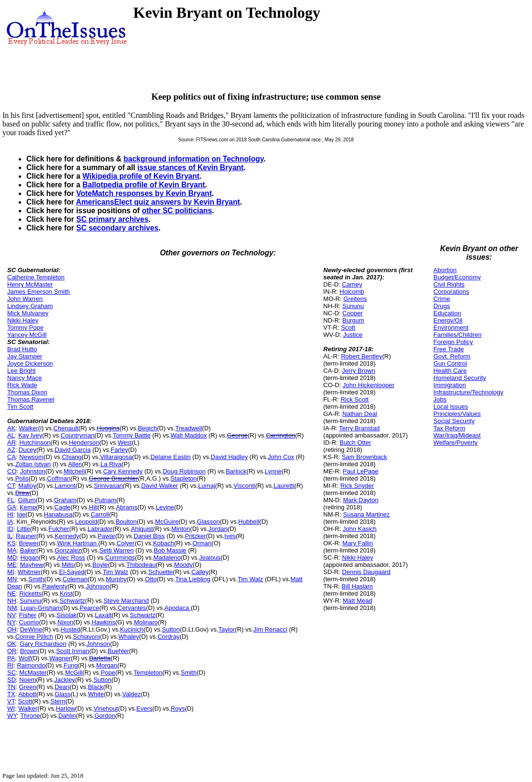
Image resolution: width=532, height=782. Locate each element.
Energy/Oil (448, 320)
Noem (28, 680)
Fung (71, 665)
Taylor (227, 629)
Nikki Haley (23, 320)
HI (10, 514)
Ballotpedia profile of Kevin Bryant (144, 185)
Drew (23, 493)
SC (12, 673)
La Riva (111, 464)
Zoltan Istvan (33, 464)
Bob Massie (170, 550)
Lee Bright (21, 371)
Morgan (107, 665)
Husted (70, 629)
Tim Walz (115, 572)
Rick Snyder (357, 486)
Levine (165, 507)
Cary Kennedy (123, 471)
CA (12, 457)
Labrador (100, 529)
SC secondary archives (117, 228)
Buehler (119, 651)
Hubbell (249, 522)
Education (447, 313)
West (125, 443)
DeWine (31, 629)
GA (12, 507)
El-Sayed (72, 572)
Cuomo (29, 622)
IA (10, 522)
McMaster (33, 673)
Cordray (169, 637)
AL (11, 435)
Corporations (451, 292)
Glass (63, 694)
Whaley (129, 637)
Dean (62, 687)
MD (12, 558)
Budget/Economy (457, 277)
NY (11, 622)
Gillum (27, 500)
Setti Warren (116, 550)
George (237, 435)
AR (12, 443)
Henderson (84, 443)
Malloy (27, 486)
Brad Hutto (22, 349)
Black (95, 687)
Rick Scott (355, 399)
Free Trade (449, 349)
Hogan (29, 558)
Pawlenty (55, 586)
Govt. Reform (452, 356)
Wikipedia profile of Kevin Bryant (141, 176)
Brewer (29, 543)
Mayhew (32, 565)
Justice (353, 335)
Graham (65, 500)
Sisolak (67, 615)
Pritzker (196, 536)
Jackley (64, 680)
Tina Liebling (192, 579)
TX (11, 694)
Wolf (25, 658)
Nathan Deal (359, 414)
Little (23, 529)
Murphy (116, 579)
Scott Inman (73, 651)
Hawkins (103, 622)
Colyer (126, 543)
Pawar (107, 536)
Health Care (450, 371)
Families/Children (457, 335)
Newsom (31, 457)
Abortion (445, 270)
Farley (119, 450)
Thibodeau (141, 565)
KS (11, 543)
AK (11, 428)
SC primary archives (112, 219)
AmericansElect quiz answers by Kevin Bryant (158, 202)
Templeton (148, 673)
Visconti (244, 486)
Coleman (75, 579)
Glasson (208, 522)
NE (12, 593)
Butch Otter (356, 443)
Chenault (66, 428)
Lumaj (206, 486)
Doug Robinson (184, 471)
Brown (29, 651)
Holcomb (352, 292)
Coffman (59, 478)
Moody (183, 565)
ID (10, 529)
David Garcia (73, 450)
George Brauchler (113, 478)
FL (11, 500)
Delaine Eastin (171, 457)
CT (11, 486)
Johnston (33, 471)
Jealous (210, 558)
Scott (25, 701)
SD (12, 680)
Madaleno (167, 558)
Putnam (106, 500)
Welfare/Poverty (455, 443)
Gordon (105, 716)
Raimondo (31, 665)
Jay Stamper (25, 356)
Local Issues (451, 407)
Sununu (30, 601)
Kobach (163, 543)
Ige (21, 514)
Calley (200, 572)
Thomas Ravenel (31, 399)
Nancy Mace (24, 378)
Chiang (72, 457)
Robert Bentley (361, 356)
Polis (22, 478)
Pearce (89, 608)
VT (11, 701)
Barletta (100, 658)
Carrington (281, 435)
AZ (11, 450)
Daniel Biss (149, 536)
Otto (151, 579)
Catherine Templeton (36, 277)
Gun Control (450, 363)
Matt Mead (357, 601)
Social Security (454, 421)
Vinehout (106, 708)
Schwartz (72, 601)
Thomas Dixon (27, 392)
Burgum (353, 320)
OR (12, 651)
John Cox (281, 457)
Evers (145, 708)
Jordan (218, 529)
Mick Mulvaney (28, 313)
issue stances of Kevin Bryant (190, 167)
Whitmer (29, 572)
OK (12, 644)
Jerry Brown (359, 371)
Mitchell (74, 471)
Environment (451, 328)
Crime (442, 299)
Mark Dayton (361, 500)
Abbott (27, 694)
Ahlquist (142, 529)
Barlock (236, 471)
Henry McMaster (30, 284)
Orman (202, 543)
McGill (74, 673)
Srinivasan (109, 486)
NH (12, 601)
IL (10, 536)
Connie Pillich (34, 637)
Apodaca (178, 608)
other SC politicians (177, 211)
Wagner (60, 658)
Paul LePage (360, 471)
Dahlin (67, 716)
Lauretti (284, 486)
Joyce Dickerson (30, 363)
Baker (28, 550)
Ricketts (30, 593)
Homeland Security (460, 378)
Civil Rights (449, 284)
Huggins (108, 428)
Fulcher (59, 529)
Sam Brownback (364, 457)
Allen (75, 464)
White (96, 694)
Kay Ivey (30, 435)
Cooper (353, 313)
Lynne (273, 471)
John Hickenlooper (369, 385)
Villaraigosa (116, 457)
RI (10, 665)
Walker (29, 428)
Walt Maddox (189, 435)
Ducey (28, 450)
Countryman (77, 435)
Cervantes (132, 608)
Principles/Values (457, 414)
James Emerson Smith (39, 292)
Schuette (161, 572)
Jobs (440, 399)
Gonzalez (68, 550)
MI (11, 572)
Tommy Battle (132, 435)
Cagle (62, 507)
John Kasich (360, 529)
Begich (148, 428)
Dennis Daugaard (366, 572)
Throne (30, 716)
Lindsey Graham (30, 306)
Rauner (26, 536)
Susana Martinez (367, 514)
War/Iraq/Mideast (457, 435)
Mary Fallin (358, 543)
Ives (230, 536)
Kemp (28, 507)
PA (11, 658)
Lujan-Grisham (40, 608)
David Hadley (229, 457)
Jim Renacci (271, 629)
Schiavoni (86, 637)
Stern (58, 701)
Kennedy (67, 536)
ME (12, 565)
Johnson (98, 586)
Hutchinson (35, 443)
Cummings (120, 558)
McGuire (167, 522)
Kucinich (132, 629)
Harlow (65, 708)
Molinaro (146, 622)
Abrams (127, 507)
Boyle (100, 565)
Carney (352, 284)
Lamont (65, 486)
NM (12, 608)
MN (12, 579)
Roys (178, 708)
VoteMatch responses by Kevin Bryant (144, 193)
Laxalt (103, 615)
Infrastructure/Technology (468, 392)
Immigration (450, 385)
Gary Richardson (43, 644)
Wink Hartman (78, 543)
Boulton (126, 522)
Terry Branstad (360, 428)
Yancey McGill (27, 335)
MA (12, 550)
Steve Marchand (126, 601)
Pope (108, 673)
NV (12, 615)
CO (12, 471)
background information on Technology (194, 159)
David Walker (160, 486)
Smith (36, 579)
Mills (68, 565)
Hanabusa (58, 514)
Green (28, 687)
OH (12, 629)
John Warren (25, 299)
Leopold (86, 522)
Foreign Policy (453, 342)
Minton (181, 529)
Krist (66, 593)
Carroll (100, 514)
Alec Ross (71, 558)
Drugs (442, 306)
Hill (93, 507)
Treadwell (189, 428)
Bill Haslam (357, 586)
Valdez (132, 694)
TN (11, 687)
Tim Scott (20, 407)
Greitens (355, 299)
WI (11, 708)
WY (12, 716)
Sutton (171, 629)
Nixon (65, 622)
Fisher (28, 615)
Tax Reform (449, 428)
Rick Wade (22, 385)
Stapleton (184, 478)
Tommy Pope (25, 328)
